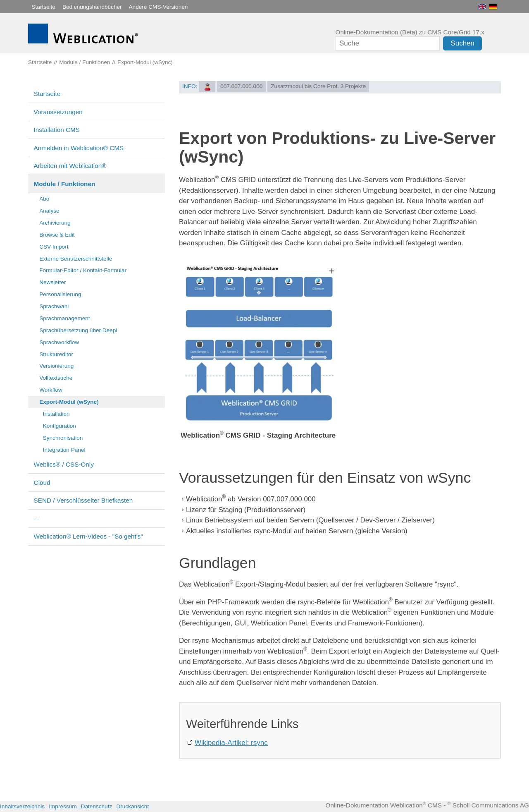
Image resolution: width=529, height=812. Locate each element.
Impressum (63, 806)
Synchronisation (63, 438)
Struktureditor (56, 354)
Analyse (49, 211)
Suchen (462, 43)
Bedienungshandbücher (92, 7)
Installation (56, 414)
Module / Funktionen (65, 184)
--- (37, 519)
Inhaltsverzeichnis (22, 806)
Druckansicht (132, 806)
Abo (44, 199)
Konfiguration (60, 426)
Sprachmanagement (64, 318)
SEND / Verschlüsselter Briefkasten (83, 500)
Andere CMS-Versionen (158, 7)
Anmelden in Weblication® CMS (79, 148)
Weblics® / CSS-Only (64, 464)
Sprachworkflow (59, 342)
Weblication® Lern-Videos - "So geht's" (88, 536)
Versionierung (56, 366)
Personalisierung (60, 294)
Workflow (51, 390)
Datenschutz (97, 806)
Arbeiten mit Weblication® (70, 166)
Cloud (42, 483)
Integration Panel (64, 450)
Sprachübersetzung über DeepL (79, 330)
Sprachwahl (54, 306)
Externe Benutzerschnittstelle (76, 259)
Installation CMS (57, 130)
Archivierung (55, 223)
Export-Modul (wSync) (69, 402)
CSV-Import (54, 247)
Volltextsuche (56, 378)
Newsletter (52, 282)
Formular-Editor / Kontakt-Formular (83, 270)
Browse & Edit (57, 235)
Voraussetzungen (58, 112)
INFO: (190, 86)
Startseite (44, 7)
